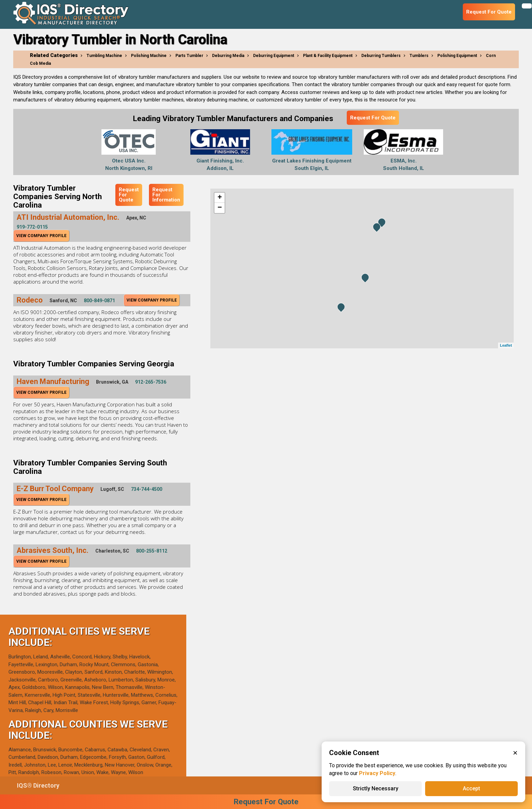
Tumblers (419, 56)
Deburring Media (228, 56)
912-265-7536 (151, 382)
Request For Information (166, 195)
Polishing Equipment (457, 56)
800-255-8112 (152, 551)
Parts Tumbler (189, 56)
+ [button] (220, 198)
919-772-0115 (32, 227)
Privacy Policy (377, 773)
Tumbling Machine (104, 56)
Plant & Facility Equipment (328, 56)
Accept (471, 788)
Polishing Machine (149, 56)
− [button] (220, 208)
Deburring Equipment (274, 56)
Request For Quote (373, 118)
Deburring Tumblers (381, 56)
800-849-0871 (99, 301)
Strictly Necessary (376, 788)
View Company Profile (41, 236)
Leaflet (506, 345)
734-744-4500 (147, 489)
